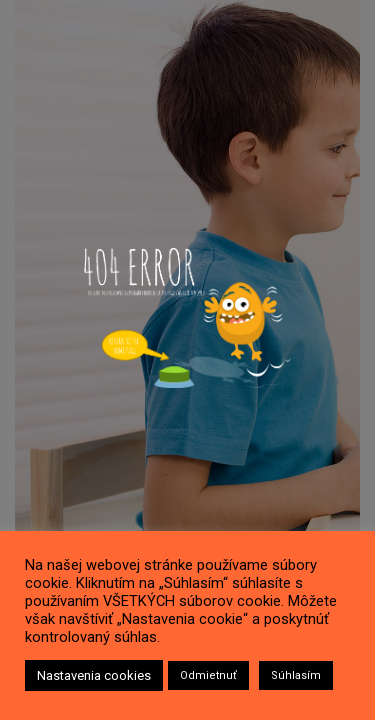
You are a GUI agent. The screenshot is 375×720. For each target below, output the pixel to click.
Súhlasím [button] (296, 675)
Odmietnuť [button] (208, 675)
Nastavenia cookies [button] (94, 675)
